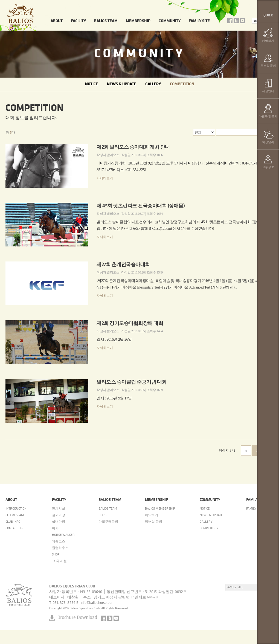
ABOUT (57, 21)
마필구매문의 (108, 522)
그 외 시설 (59, 561)
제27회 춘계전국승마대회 (123, 265)
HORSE (103, 515)
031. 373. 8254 (64, 603)
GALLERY (153, 84)
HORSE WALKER (63, 535)
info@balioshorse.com (98, 603)
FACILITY (78, 21)
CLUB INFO (13, 522)
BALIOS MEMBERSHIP (160, 509)
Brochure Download (77, 618)
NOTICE (91, 84)
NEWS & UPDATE (122, 84)
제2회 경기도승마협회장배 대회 (130, 324)
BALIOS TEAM (106, 21)
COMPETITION (182, 84)
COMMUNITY (170, 21)
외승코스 (59, 542)
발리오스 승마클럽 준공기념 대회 (132, 382)
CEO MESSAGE (15, 515)
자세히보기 (105, 178)
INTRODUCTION (16, 509)
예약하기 (152, 515)
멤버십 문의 (154, 522)
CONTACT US (14, 528)
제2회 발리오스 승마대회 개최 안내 (133, 147)
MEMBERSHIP (138, 21)
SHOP (56, 555)
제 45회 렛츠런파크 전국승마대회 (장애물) (140, 206)
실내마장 (59, 522)
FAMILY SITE (199, 21)
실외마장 (59, 515)
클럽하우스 (60, 548)
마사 (55, 528)
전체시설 (59, 509)
